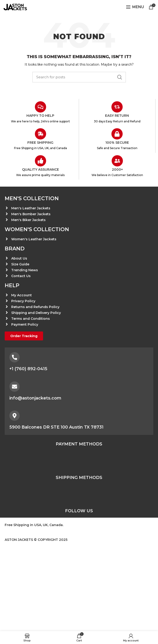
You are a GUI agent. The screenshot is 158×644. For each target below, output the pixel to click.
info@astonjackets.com (35, 398)
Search (120, 77)
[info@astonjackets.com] (15, 387)
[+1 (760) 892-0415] (15, 357)
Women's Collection (37, 229)
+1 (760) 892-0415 (28, 369)
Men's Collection (32, 198)
